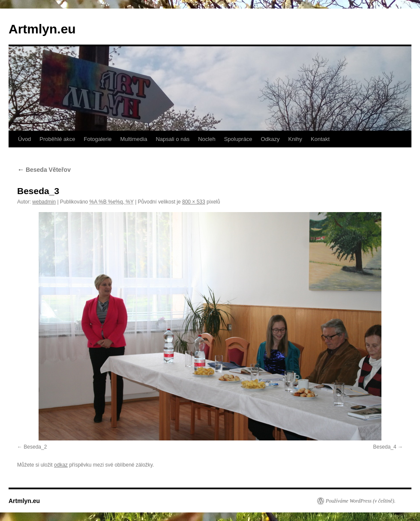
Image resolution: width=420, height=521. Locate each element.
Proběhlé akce (57, 139)
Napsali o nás (172, 139)
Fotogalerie (97, 139)
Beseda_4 (385, 447)
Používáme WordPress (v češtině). (361, 501)
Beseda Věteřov (44, 170)
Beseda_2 (35, 447)
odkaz (61, 465)
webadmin (44, 202)
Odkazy (270, 139)
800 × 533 (194, 202)
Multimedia (134, 139)
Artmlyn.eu (42, 29)
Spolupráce (238, 139)
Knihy (295, 139)
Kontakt (320, 139)
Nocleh (207, 139)
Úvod (24, 139)
